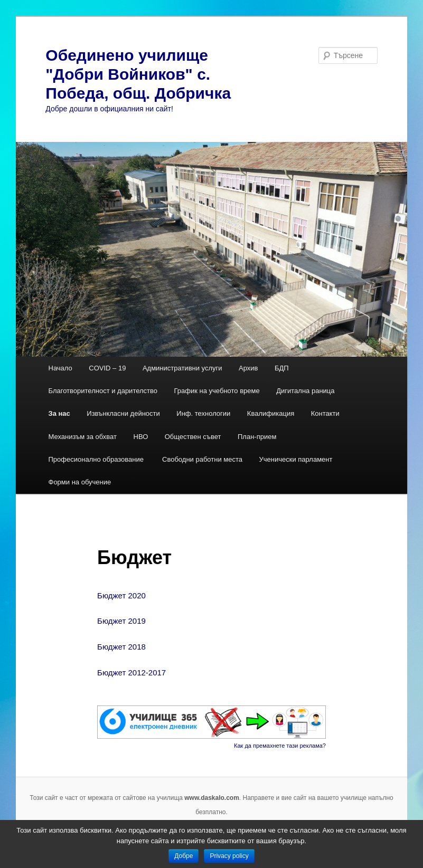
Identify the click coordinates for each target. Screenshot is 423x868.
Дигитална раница (305, 391)
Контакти (325, 413)
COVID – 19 (107, 368)
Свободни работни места (202, 459)
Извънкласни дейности (123, 413)
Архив (248, 368)
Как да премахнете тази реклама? (280, 746)
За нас (59, 413)
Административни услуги (182, 368)
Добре (184, 856)
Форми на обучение (80, 482)
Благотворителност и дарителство (103, 391)
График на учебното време (217, 391)
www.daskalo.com (212, 798)
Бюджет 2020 (121, 595)
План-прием (257, 437)
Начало (60, 368)
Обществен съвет (193, 437)
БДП (282, 368)
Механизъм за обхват (83, 437)
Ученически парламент (296, 459)
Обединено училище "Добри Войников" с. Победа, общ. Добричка (138, 74)
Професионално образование (97, 459)
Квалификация (271, 413)
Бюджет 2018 (121, 647)
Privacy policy (229, 856)
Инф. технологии (203, 413)
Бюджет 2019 (121, 621)
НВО (141, 437)
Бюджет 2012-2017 (131, 673)
